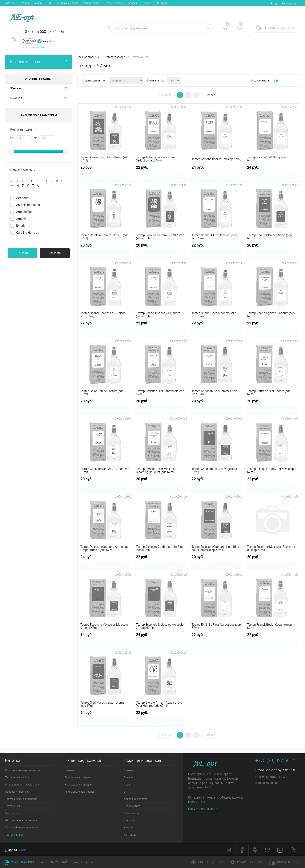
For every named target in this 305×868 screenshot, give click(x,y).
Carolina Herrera (27, 233)
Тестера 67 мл (14, 835)
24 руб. (198, 167)
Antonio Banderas (28, 205)
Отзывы (25, 3)
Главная (10, 3)
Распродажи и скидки (78, 785)
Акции (38, 3)
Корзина (285, 862)
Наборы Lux (12, 813)
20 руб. (87, 167)
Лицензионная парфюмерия (23, 785)
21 (66, 98)
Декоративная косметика (21, 820)
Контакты (162, 3)
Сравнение (208, 862)
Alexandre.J (24, 198)
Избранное (247, 862)
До (36, 138)
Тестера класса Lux (17, 777)
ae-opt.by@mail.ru (281, 770)
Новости (132, 3)
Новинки (70, 770)
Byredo (21, 226)
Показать (23, 253)
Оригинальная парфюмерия (23, 770)
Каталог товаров (39, 62)
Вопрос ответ (91, 3)
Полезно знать (113, 3)
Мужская (16, 98)
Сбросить (55, 253)
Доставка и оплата (67, 3)
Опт (49, 3)
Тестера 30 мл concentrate (21, 827)
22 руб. (142, 167)
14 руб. (87, 634)
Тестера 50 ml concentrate (21, 799)
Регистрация (290, 3)
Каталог (147, 3)
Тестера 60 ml (14, 806)
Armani (21, 219)
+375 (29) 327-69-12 (55, 862)
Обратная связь (20, 862)
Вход (274, 3)
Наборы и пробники (17, 792)
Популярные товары (77, 777)
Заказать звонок (34, 47)
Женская (16, 88)
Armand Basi (25, 212)
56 (66, 88)
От (12, 138)
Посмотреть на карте (203, 809)
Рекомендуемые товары (80, 792)
